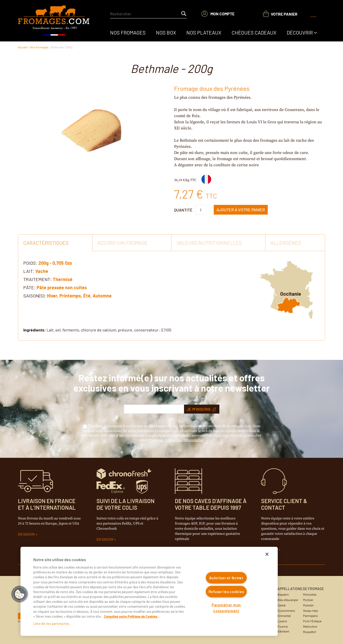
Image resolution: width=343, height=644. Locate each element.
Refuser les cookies (226, 591)
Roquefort (310, 632)
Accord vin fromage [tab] (123, 243)
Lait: (29, 271)
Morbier (308, 600)
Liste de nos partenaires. (52, 624)
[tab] (171, 296)
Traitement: (37, 279)
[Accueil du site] (54, 21)
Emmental (284, 616)
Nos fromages (39, 47)
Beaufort (283, 594)
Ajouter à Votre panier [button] (241, 210)
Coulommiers (286, 610)
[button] (20, 594)
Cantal (282, 605)
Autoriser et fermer (226, 578)
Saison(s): (35, 296)
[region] (149, 591)
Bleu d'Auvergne (288, 600)
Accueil (23, 47)
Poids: (30, 263)
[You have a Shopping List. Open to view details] (280, 14)
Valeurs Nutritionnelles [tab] (209, 243)
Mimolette (310, 594)
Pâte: (29, 287)
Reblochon (310, 626)
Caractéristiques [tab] (46, 243)
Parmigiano (310, 616)
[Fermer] (267, 554)
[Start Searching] (184, 14)
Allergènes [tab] (286, 243)
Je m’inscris (201, 409)
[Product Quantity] (201, 210)
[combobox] (148, 14)
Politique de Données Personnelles (176, 440)
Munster (308, 605)
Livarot (282, 621)
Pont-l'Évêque (312, 621)
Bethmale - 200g (62, 47)
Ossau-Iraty (311, 610)
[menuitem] (128, 32)
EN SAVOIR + (28, 534)
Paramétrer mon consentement (226, 608)
